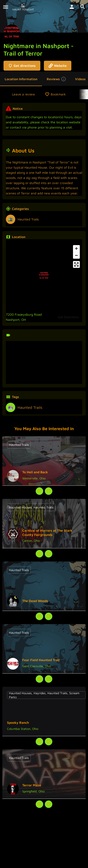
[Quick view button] (39, 491)
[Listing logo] (12, 33)
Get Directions (68, 317)
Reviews (56, 79)
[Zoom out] (76, 255)
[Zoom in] (76, 248)
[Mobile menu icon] (6, 7)
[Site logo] (24, 7)
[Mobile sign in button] (72, 7)
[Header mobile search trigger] (83, 7)
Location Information (21, 79)
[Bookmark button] (49, 491)
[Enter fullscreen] (76, 264)
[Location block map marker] (44, 276)
